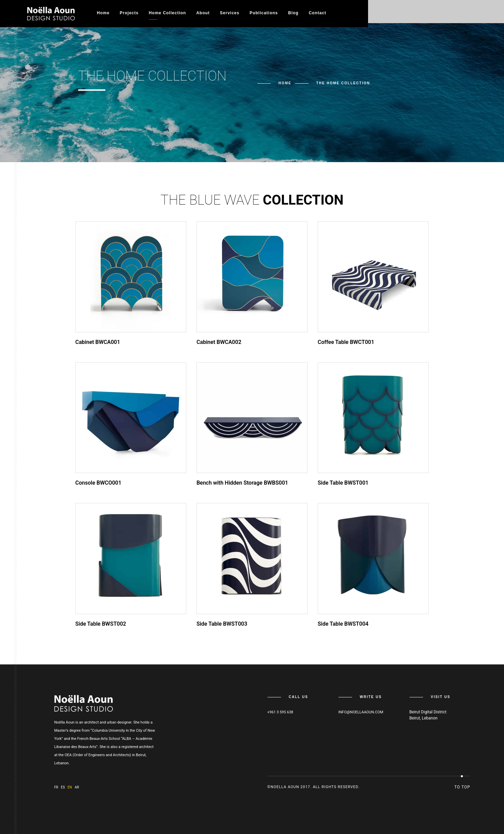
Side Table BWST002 (101, 624)
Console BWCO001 (99, 483)
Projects (129, 13)
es (63, 787)
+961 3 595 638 (280, 712)
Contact (317, 13)
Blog (293, 13)
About (203, 13)
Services (230, 13)
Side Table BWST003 (222, 624)
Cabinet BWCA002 (219, 342)
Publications (264, 13)
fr (56, 787)
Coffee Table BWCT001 (346, 342)
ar (77, 787)
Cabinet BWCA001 (98, 342)
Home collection (168, 13)
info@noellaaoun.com (361, 712)
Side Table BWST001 (343, 483)
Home (103, 13)
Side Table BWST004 (343, 624)
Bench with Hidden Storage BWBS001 (242, 483)
